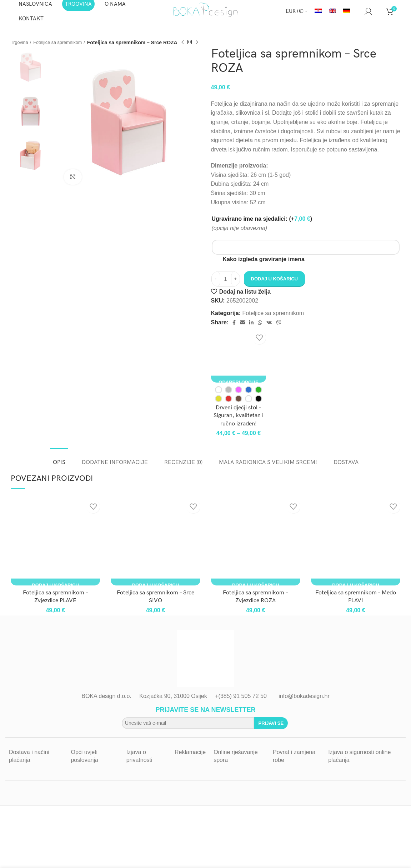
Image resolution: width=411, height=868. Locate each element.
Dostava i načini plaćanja (29, 762)
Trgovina (20, 48)
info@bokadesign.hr (304, 702)
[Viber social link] (279, 328)
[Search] (357, 14)
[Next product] (204, 48)
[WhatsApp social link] (260, 328)
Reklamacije (190, 758)
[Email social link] (242, 328)
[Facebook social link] (234, 328)
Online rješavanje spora (236, 762)
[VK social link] (269, 328)
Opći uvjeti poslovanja (84, 762)
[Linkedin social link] (251, 328)
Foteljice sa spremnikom (62, 48)
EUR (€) (295, 14)
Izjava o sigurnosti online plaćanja (359, 762)
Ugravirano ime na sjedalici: (262, 225)
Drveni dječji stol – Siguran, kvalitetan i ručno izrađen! (239, 421)
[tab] (59, 465)
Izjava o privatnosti (139, 762)
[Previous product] (190, 48)
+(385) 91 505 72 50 (241, 702)
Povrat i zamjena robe (294, 762)
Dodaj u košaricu (274, 285)
